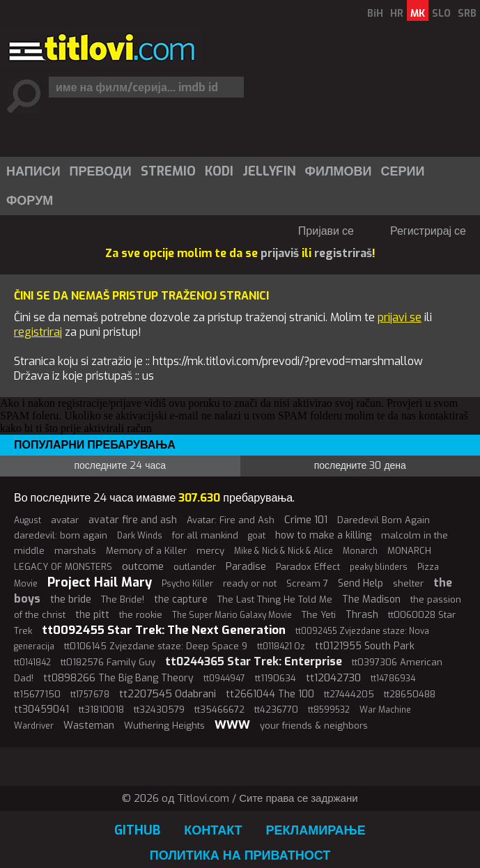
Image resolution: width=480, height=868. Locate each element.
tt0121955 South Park (365, 646)
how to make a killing (323, 535)
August (28, 520)
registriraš (343, 253)
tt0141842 (32, 662)
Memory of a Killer (146, 551)
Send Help (361, 583)
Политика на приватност (240, 855)
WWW (232, 725)
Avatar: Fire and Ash (231, 520)
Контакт (213, 830)
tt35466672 (219, 710)
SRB (467, 14)
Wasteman (89, 726)
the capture (181, 599)
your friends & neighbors (314, 726)
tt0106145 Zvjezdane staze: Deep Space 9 (156, 646)
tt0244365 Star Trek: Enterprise (254, 661)
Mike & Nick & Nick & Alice (284, 551)
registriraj (38, 332)
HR (397, 14)
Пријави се (326, 231)
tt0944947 (224, 679)
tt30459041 (41, 710)
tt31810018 (101, 710)
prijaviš (280, 253)
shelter (408, 583)
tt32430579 (159, 710)
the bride (71, 599)
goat (257, 536)
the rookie (141, 615)
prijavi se (400, 317)
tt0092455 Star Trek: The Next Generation (164, 630)
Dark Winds (140, 536)
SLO (441, 14)
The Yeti (319, 615)
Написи (33, 171)
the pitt (92, 615)
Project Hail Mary (100, 582)
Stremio (168, 171)
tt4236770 (276, 710)
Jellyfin (269, 171)
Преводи (101, 171)
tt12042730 (333, 678)
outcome (143, 566)
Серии (402, 171)
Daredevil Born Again (384, 520)
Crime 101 (306, 520)
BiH (375, 14)
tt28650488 (410, 694)
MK (418, 14)
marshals (75, 551)
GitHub (137, 830)
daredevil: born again (61, 535)
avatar (65, 520)
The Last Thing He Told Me (275, 599)
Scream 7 (307, 583)
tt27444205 (349, 694)
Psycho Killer (187, 584)
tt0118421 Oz (281, 646)
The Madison (371, 599)
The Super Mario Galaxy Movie (232, 615)
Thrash (362, 615)
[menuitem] (33, 171)
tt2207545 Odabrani (168, 694)
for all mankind (205, 535)
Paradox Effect (308, 567)
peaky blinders (379, 567)
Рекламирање (316, 830)
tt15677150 (37, 694)
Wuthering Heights (164, 726)
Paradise (246, 567)
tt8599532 (329, 710)
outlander (195, 567)
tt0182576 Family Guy (108, 662)
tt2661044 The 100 (270, 694)
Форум (30, 201)
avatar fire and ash (133, 520)
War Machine (385, 710)
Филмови (339, 171)
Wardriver (34, 726)
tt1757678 (90, 695)
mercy (210, 551)
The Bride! (123, 599)
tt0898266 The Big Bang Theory (118, 678)
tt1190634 (276, 678)
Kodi (219, 171)
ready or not (250, 583)
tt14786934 (393, 679)
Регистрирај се (428, 231)
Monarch (360, 551)
